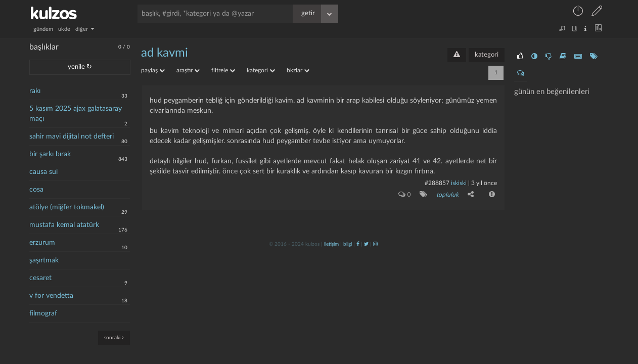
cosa (36, 190)
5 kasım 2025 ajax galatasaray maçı (76, 114)
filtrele (223, 70)
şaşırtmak (44, 260)
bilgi (348, 244)
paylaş (153, 70)
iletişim (331, 244)
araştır (188, 70)
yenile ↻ (80, 67)
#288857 (437, 183)
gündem (43, 29)
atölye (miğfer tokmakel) (67, 207)
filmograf (43, 313)
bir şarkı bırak (50, 154)
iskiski (459, 183)
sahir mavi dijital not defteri (72, 136)
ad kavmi (165, 53)
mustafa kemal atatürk (64, 225)
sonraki (114, 337)
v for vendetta (51, 296)
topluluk (447, 195)
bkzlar (298, 70)
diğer (85, 29)
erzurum (42, 243)
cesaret (40, 278)
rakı (35, 91)
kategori (487, 55)
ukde (64, 29)
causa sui (43, 172)
